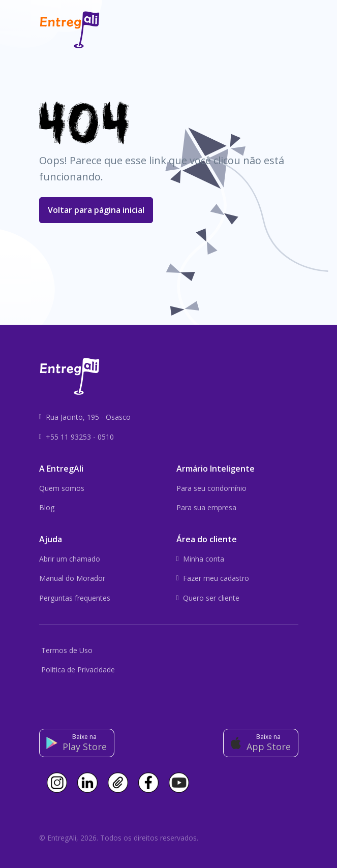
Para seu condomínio (211, 488)
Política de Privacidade (78, 670)
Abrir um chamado (70, 559)
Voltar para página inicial (96, 210)
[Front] (70, 30)
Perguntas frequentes (75, 598)
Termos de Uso (67, 650)
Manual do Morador (72, 578)
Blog (47, 507)
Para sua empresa (206, 507)
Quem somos (62, 488)
